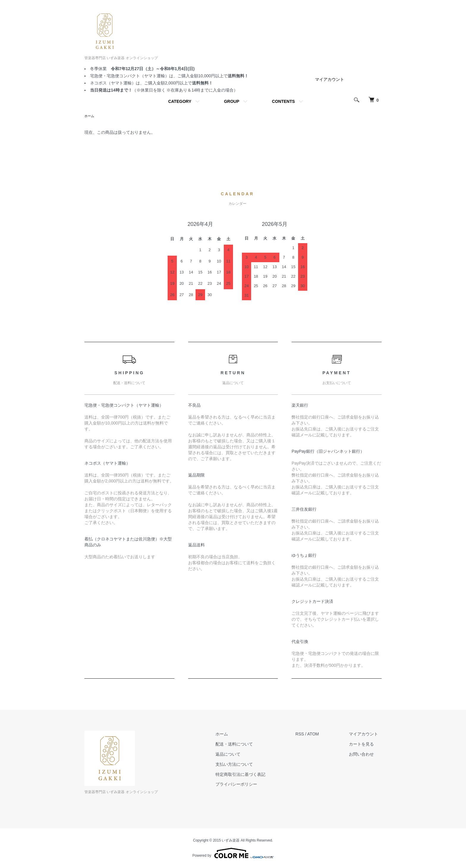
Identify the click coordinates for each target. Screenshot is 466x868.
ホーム (90, 116)
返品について (238, 755)
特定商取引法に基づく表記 (251, 775)
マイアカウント (330, 79)
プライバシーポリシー (246, 785)
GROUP (232, 101)
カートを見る (365, 745)
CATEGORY (180, 101)
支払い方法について (244, 765)
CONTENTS (283, 101)
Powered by (233, 854)
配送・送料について (244, 745)
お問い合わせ (365, 755)
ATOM (320, 735)
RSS (307, 735)
